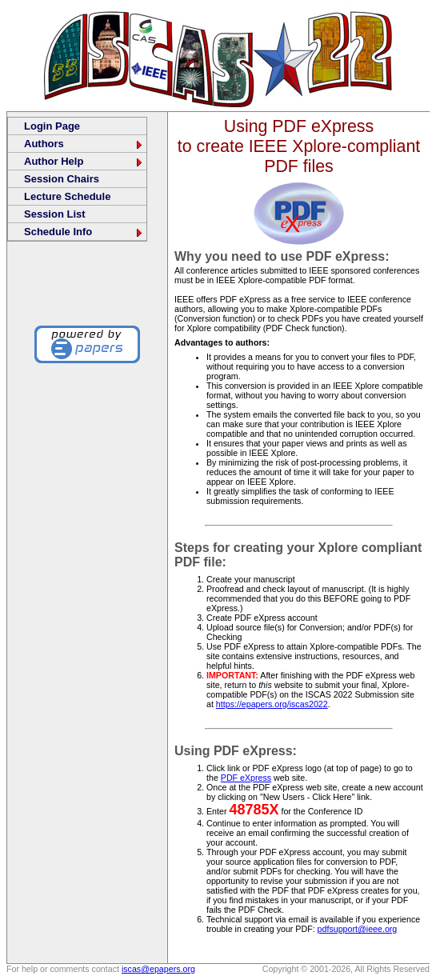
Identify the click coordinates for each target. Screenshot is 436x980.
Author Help (84, 161)
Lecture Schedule (67, 196)
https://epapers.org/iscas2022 (272, 704)
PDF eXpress (246, 778)
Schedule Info (84, 232)
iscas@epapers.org (158, 969)
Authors (84, 144)
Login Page (52, 126)
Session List (55, 214)
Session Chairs (62, 179)
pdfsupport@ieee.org (358, 929)
